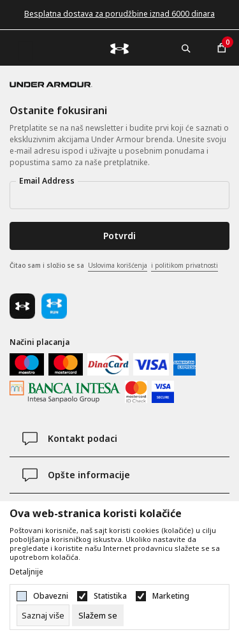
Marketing (171, 596)
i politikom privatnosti (185, 265)
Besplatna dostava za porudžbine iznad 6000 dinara (119, 14)
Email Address (47, 181)
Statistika (110, 596)
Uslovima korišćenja (118, 265)
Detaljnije (26, 572)
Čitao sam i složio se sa (114, 266)
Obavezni (51, 596)
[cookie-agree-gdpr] (98, 615)
